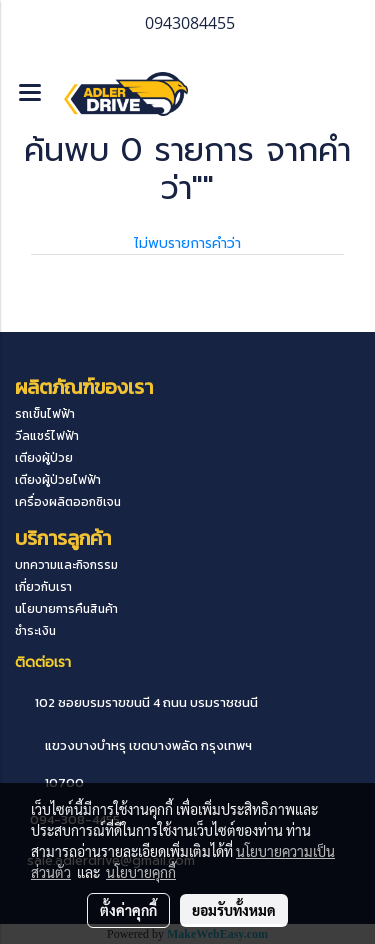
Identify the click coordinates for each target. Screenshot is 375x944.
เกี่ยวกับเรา (43, 587)
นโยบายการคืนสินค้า (66, 609)
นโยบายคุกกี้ (141, 872)
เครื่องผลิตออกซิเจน (68, 502)
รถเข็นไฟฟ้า (45, 414)
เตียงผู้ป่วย (44, 458)
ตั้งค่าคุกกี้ (128, 910)
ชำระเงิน (35, 631)
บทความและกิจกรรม (66, 565)
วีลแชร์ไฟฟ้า (47, 436)
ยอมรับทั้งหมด (234, 910)
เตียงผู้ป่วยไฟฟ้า (58, 480)
